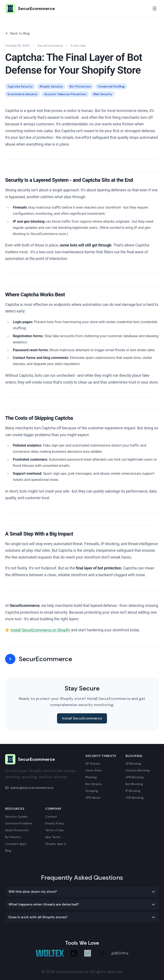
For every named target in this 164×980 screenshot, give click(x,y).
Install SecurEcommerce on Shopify (40, 630)
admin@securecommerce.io (32, 788)
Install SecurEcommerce (82, 718)
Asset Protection (17, 830)
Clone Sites (93, 770)
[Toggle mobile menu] (155, 9)
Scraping (92, 791)
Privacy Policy (55, 823)
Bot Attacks (94, 784)
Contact (51, 817)
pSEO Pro (120, 953)
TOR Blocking (135, 798)
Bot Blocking (134, 784)
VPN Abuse (93, 798)
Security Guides (16, 817)
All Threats (93, 764)
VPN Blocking (135, 777)
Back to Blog (17, 33)
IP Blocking (133, 791)
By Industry (13, 837)
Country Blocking (138, 770)
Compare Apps (16, 844)
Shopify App (56, 844)
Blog (8, 851)
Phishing (91, 777)
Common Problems (19, 823)
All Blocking (133, 764)
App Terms (53, 837)
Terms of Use (54, 830)
